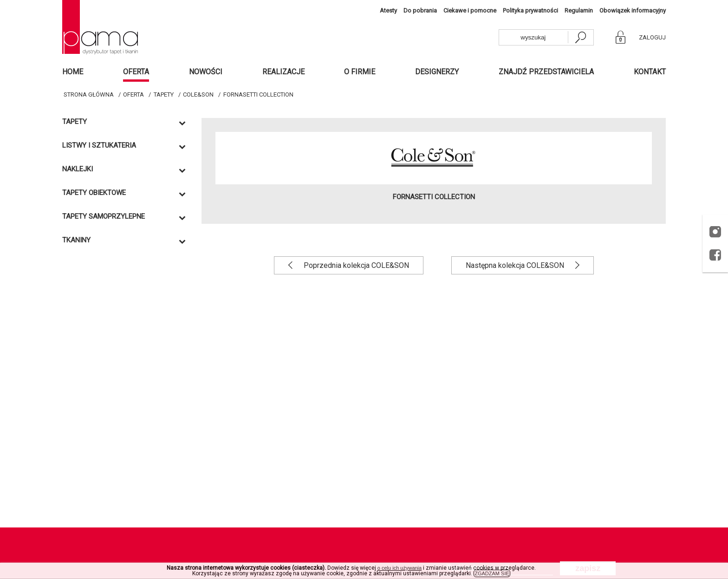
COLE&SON (198, 94)
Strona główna (89, 94)
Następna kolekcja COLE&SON (516, 265)
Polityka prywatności (530, 10)
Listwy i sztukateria (99, 146)
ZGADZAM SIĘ (492, 573)
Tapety (164, 94)
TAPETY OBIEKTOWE (94, 193)
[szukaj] (580, 37)
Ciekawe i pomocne (470, 10)
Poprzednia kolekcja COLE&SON (355, 265)
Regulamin (579, 10)
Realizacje (283, 72)
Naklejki (78, 169)
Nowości (206, 72)
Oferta (136, 72)
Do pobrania (420, 10)
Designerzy (437, 72)
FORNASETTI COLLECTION (258, 94)
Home (73, 72)
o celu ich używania (400, 568)
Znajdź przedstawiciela (546, 72)
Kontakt (650, 72)
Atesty (388, 10)
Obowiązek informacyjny (633, 10)
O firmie (360, 72)
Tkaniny (76, 240)
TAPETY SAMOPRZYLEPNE (104, 217)
